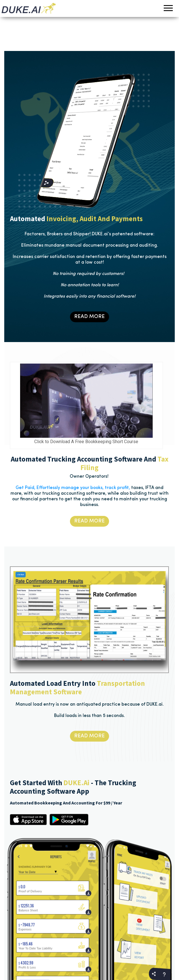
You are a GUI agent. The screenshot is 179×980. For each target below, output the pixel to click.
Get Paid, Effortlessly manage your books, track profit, (73, 488)
